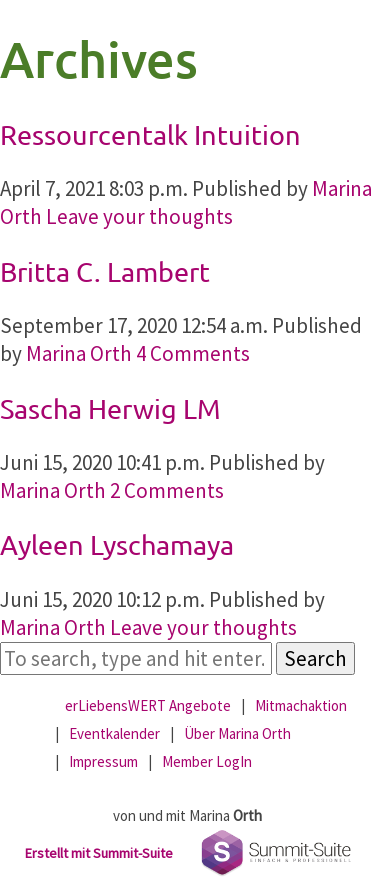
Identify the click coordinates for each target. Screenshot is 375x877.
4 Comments (193, 353)
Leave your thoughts (139, 216)
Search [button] (315, 658)
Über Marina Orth (237, 733)
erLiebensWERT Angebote (148, 705)
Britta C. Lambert (105, 271)
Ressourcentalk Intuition (150, 134)
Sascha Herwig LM (110, 408)
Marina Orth (79, 353)
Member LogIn (207, 761)
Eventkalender (114, 733)
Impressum (103, 761)
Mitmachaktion (301, 705)
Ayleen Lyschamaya (117, 544)
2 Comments (167, 490)
